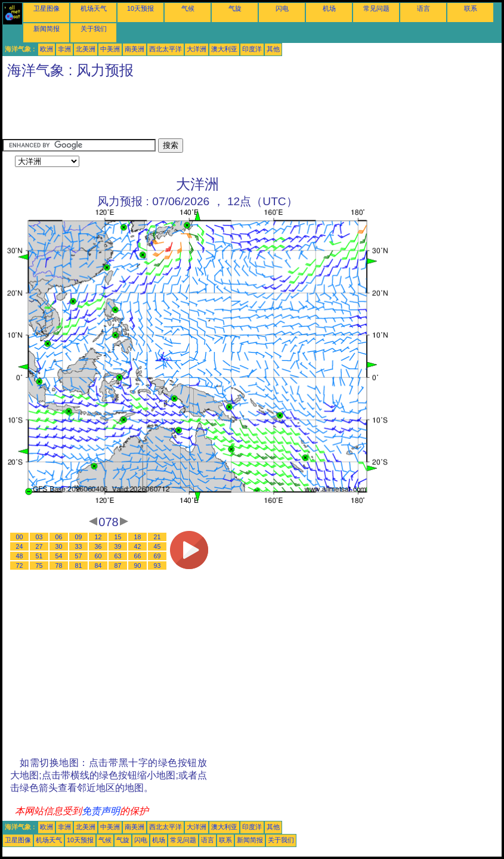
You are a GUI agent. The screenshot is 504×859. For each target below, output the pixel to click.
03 (39, 537)
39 (118, 546)
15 (118, 537)
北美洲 (86, 49)
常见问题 (376, 8)
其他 (273, 49)
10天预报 (140, 8)
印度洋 (252, 49)
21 (157, 537)
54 (59, 556)
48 (20, 556)
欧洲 (47, 49)
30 (59, 546)
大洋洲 (197, 49)
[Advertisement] (219, 112)
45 (157, 546)
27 (39, 546)
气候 (188, 8)
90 (138, 566)
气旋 (235, 8)
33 (79, 546)
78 (59, 566)
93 (157, 566)
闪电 (282, 8)
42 (138, 546)
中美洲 (110, 49)
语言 (423, 8)
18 (138, 537)
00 (20, 537)
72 (20, 566)
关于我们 (94, 29)
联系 (471, 8)
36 (98, 546)
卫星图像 (47, 8)
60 (98, 556)
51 (39, 556)
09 (79, 537)
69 (157, 556)
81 (79, 566)
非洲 (64, 49)
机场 (329, 8)
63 (118, 556)
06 (59, 537)
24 (20, 546)
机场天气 (94, 8)
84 (98, 566)
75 (39, 566)
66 (138, 556)
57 (79, 556)
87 (118, 566)
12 (98, 537)
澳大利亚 (224, 49)
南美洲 (134, 49)
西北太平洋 (166, 49)
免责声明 (101, 811)
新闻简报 (47, 29)
